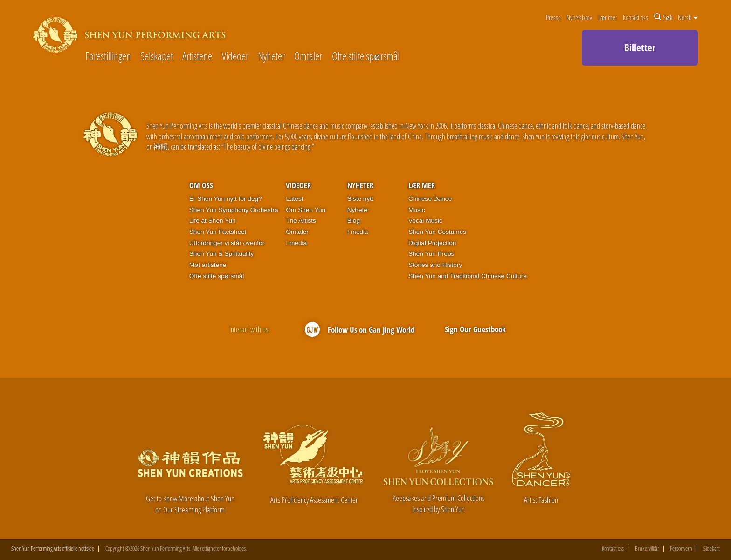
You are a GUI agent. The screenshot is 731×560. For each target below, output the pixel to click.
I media (296, 243)
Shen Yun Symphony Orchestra (234, 210)
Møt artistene (208, 265)
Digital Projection (432, 243)
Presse (553, 17)
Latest (294, 199)
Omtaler (308, 57)
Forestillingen (108, 57)
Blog (354, 221)
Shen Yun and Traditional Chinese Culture (468, 276)
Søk (663, 17)
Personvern (681, 549)
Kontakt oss (635, 17)
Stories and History (435, 265)
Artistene (197, 57)
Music (417, 210)
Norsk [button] (688, 17)
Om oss (201, 185)
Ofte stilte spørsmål (366, 57)
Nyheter (271, 57)
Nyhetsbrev (579, 17)
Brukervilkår (647, 549)
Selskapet (157, 57)
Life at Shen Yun (213, 221)
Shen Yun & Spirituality (222, 254)
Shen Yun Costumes (437, 232)
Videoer (235, 57)
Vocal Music (425, 221)
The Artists (301, 221)
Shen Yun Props (431, 254)
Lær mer (608, 17)
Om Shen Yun (306, 210)
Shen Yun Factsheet (218, 232)
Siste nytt (360, 199)
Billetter (640, 48)
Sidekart (712, 549)
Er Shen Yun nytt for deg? (226, 199)
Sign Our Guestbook (475, 329)
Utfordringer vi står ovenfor (227, 243)
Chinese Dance (430, 199)
